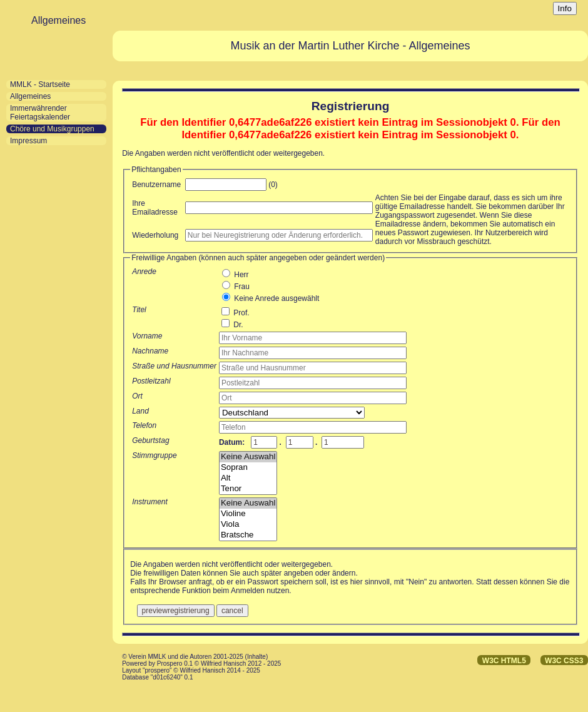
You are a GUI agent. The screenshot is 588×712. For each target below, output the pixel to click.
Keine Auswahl (248, 457)
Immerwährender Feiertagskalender (40, 113)
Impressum (28, 141)
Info (565, 8)
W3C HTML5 (504, 661)
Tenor (248, 489)
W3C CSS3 (564, 661)
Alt (248, 478)
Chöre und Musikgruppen (52, 129)
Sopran (248, 468)
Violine (248, 514)
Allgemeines (30, 96)
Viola (248, 525)
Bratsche (248, 535)
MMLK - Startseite (40, 84)
